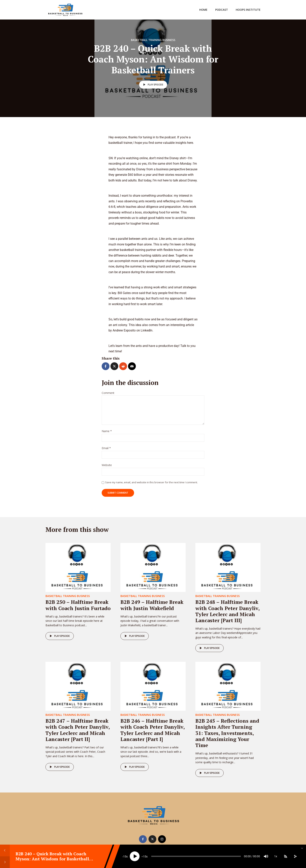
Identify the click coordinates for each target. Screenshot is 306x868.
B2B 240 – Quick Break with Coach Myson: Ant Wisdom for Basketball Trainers (52, 859)
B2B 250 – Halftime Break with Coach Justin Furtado (78, 605)
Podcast (222, 10)
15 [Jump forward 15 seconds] (145, 856)
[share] (295, 856)
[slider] (196, 856)
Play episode (153, 85)
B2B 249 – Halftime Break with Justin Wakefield (152, 605)
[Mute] (266, 856)
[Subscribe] (286, 856)
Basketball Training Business (153, 40)
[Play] (135, 856)
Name (107, 431)
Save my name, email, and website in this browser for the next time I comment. (151, 482)
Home (203, 10)
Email (106, 448)
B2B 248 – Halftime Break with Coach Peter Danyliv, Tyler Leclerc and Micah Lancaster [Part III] (227, 611)
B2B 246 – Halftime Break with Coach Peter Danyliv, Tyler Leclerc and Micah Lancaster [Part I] (153, 730)
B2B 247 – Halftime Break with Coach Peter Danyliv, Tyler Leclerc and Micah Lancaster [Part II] (78, 730)
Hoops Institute (248, 10)
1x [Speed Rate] (276, 856)
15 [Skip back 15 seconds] (125, 856)
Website (107, 465)
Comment (108, 393)
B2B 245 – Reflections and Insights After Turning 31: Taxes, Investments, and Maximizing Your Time (227, 733)
